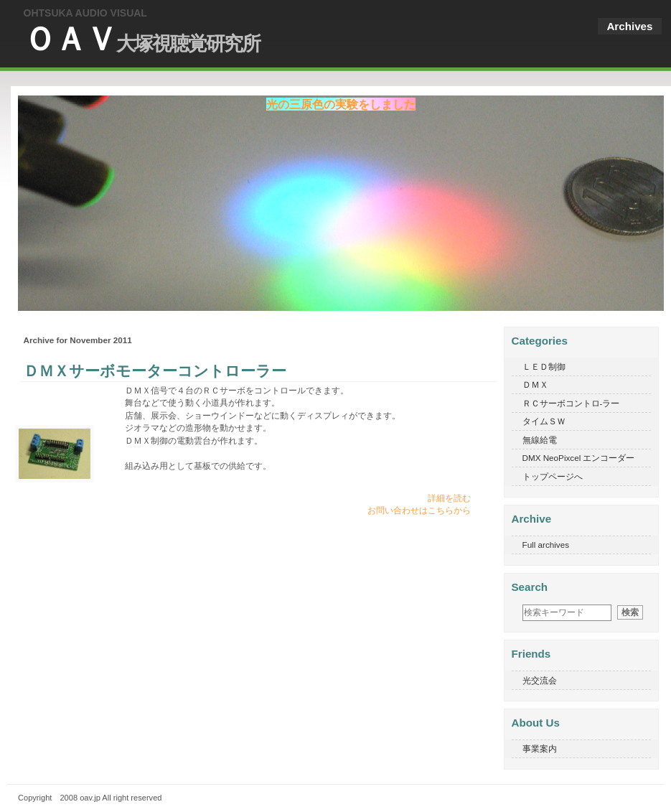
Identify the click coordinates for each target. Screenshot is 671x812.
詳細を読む (449, 498)
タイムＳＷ (544, 421)
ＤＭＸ (535, 384)
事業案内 (540, 748)
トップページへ (553, 476)
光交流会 (540, 680)
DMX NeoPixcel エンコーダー (579, 458)
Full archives (546, 545)
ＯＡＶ (142, 39)
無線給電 (540, 440)
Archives (629, 26)
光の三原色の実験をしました (341, 104)
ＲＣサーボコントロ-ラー (571, 403)
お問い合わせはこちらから (419, 510)
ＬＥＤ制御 (544, 367)
